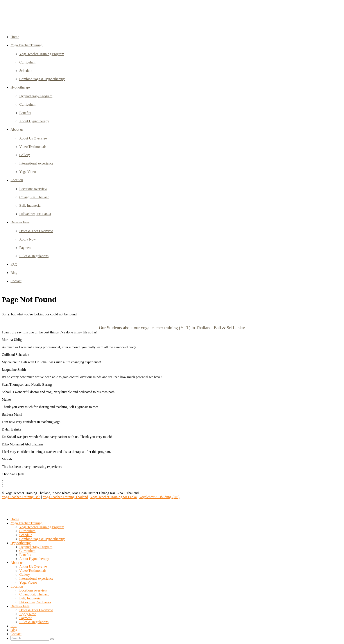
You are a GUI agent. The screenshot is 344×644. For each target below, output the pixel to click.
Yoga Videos (28, 172)
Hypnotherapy (21, 87)
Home (15, 37)
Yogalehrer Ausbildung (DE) (159, 497)
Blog (14, 273)
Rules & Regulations (34, 256)
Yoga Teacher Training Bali (21, 497)
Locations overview (33, 189)
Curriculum (27, 62)
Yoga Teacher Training (26, 45)
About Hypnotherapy (34, 121)
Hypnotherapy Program (36, 96)
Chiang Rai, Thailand (34, 197)
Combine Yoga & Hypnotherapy (42, 79)
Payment (25, 248)
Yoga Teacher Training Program (42, 54)
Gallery (25, 155)
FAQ (14, 264)
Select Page (12, 512)
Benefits (25, 113)
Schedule (26, 71)
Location (17, 180)
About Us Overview (33, 138)
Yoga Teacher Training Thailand (65, 497)
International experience (36, 163)
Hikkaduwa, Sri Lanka (35, 214)
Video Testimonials (33, 147)
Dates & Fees (20, 222)
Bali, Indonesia (30, 205)
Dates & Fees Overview (36, 231)
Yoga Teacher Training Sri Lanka (113, 497)
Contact (16, 281)
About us (17, 129)
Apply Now (28, 239)
